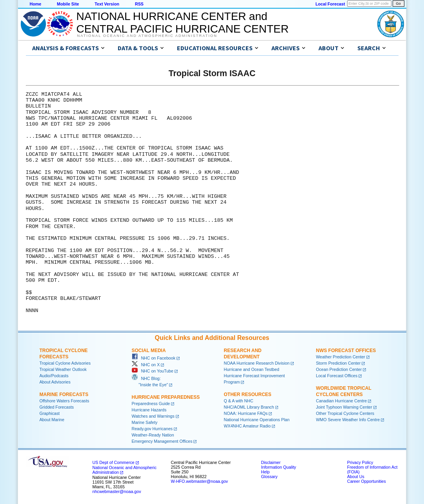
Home (36, 4)
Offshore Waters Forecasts (65, 401)
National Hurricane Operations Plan (257, 420)
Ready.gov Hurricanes (152, 429)
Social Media (149, 351)
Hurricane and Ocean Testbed (252, 369)
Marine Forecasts (64, 394)
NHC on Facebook (154, 358)
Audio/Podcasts (54, 376)
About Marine (52, 420)
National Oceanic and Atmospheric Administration (147, 36)
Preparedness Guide (151, 404)
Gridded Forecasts (57, 407)
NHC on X (146, 365)
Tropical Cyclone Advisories (65, 363)
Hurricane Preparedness (166, 397)
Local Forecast (330, 4)
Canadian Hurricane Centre (342, 401)
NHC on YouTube (153, 371)
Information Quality (279, 467)
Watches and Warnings (153, 416)
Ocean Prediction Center (339, 369)
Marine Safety (145, 422)
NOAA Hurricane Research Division (257, 363)
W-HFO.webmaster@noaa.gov (200, 481)
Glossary (269, 477)
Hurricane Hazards (149, 410)
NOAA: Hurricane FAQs (246, 413)
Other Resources (248, 394)
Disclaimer (271, 462)
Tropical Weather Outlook (63, 369)
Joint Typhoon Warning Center (344, 407)
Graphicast (50, 413)
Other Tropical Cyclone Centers (345, 413)
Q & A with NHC (239, 401)
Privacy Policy (360, 462)
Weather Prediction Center (341, 357)
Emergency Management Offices (162, 441)
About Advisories (55, 382)
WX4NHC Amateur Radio (247, 426)
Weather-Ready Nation (153, 435)
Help (266, 472)
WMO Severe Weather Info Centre (348, 420)
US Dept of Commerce (114, 462)
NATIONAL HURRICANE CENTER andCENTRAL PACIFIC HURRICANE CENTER (183, 23)
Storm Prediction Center (338, 363)
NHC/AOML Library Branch (249, 407)
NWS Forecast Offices (346, 351)
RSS (139, 4)
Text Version (107, 4)
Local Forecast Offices (337, 376)
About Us (356, 477)
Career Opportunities (367, 481)
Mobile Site (68, 4)
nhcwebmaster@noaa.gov (117, 491)
